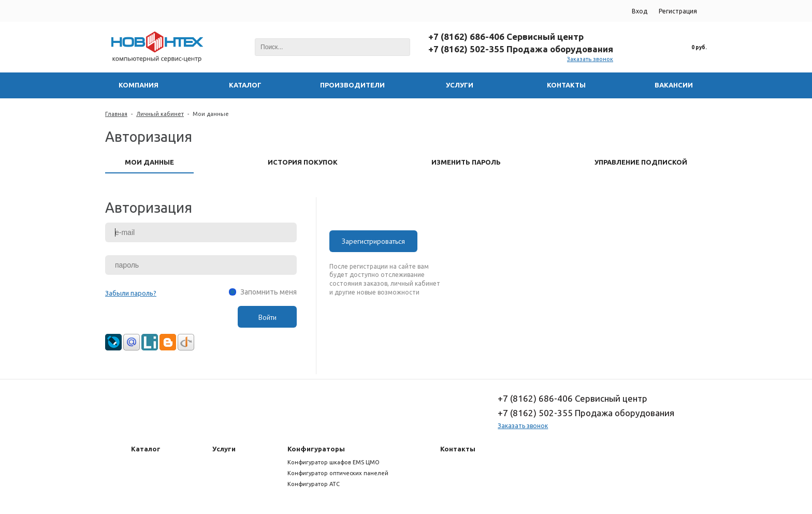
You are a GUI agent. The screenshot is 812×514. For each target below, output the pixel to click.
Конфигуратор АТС (314, 484)
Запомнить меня (269, 292)
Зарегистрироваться (373, 241)
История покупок (303, 162)
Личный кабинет (160, 114)
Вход (640, 11)
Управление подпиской (641, 162)
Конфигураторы (316, 449)
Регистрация (678, 11)
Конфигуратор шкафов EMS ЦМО (334, 462)
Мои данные (211, 114)
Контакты (458, 449)
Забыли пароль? (131, 293)
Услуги (224, 449)
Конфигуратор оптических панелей (338, 473)
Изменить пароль (466, 162)
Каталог (146, 449)
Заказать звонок (590, 59)
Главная (116, 114)
